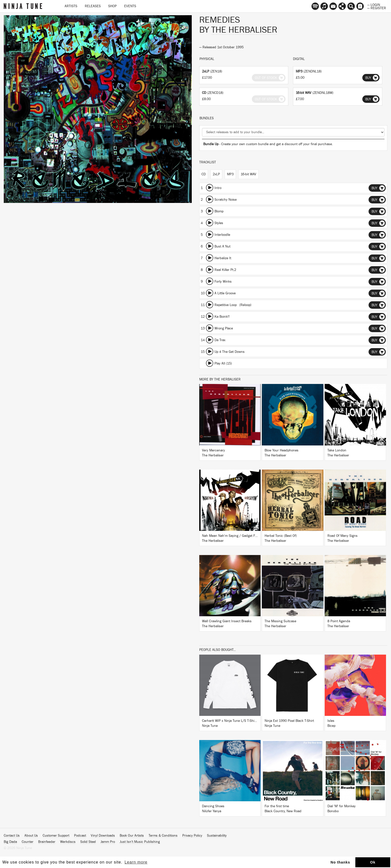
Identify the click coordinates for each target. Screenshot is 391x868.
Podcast (80, 836)
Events (130, 6)
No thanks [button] (341, 862)
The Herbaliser (244, 30)
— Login (374, 4)
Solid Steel (88, 842)
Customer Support (56, 836)
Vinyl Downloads (103, 836)
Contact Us (12, 836)
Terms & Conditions (163, 836)
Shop (112, 6)
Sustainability (217, 836)
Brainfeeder (47, 842)
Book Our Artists (132, 836)
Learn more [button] (136, 862)
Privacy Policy (192, 836)
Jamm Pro (108, 842)
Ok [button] (373, 862)
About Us (31, 836)
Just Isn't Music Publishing (140, 842)
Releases (93, 6)
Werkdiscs (68, 842)
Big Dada (10, 842)
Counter (28, 842)
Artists (71, 6)
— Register (377, 8)
